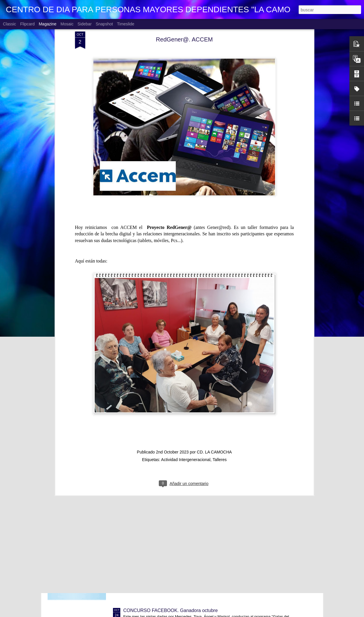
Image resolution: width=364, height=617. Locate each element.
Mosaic (67, 24)
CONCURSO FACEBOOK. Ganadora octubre (170, 610)
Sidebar (85, 24)
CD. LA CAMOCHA (214, 387)
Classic (9, 24)
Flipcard (27, 24)
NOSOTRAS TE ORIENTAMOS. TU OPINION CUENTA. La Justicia (193, 544)
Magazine (48, 24)
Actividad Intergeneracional (186, 395)
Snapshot (104, 24)
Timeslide (126, 24)
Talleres (220, 395)
